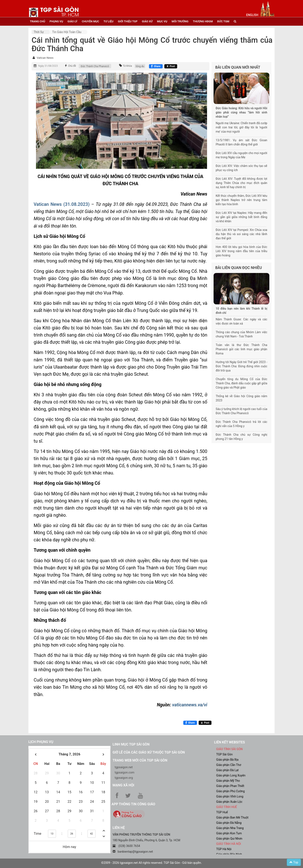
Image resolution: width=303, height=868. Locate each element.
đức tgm (223, 21)
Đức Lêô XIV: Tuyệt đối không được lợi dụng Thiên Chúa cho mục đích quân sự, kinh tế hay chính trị (241, 183)
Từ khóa (127, 66)
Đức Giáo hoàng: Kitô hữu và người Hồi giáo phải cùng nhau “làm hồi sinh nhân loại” (241, 112)
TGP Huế (222, 812)
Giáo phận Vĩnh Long (230, 796)
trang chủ (37, 21)
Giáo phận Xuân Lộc (229, 802)
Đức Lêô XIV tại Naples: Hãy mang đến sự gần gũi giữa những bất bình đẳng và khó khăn (241, 217)
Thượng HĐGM (203, 21)
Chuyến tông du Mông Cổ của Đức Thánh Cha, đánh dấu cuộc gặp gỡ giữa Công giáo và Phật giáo (241, 383)
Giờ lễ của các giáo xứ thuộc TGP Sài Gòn (149, 752)
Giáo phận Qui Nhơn (229, 839)
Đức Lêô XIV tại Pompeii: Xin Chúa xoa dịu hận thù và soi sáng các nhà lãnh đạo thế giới (241, 234)
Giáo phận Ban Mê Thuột (232, 817)
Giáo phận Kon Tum (229, 833)
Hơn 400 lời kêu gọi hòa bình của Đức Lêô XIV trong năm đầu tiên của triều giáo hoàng (241, 251)
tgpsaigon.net (124, 767)
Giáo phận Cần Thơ (229, 765)
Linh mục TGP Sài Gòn (131, 744)
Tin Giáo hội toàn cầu (67, 32)
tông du (140, 66)
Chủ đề (72, 66)
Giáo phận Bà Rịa (227, 760)
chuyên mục (90, 21)
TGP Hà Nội (224, 849)
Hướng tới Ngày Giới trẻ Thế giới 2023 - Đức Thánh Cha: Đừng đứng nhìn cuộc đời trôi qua (241, 366)
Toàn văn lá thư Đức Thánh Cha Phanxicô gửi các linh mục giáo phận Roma (241, 349)
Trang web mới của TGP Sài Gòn (140, 760)
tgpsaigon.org (124, 778)
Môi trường (180, 21)
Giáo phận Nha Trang (230, 828)
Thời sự (39, 32)
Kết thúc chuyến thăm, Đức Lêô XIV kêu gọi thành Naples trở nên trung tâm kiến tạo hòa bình (241, 200)
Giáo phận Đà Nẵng (229, 823)
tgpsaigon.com (124, 772)
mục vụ (162, 21)
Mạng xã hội (123, 785)
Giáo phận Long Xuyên (231, 775)
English (252, 15)
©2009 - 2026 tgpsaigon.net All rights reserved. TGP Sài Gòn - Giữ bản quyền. (151, 863)
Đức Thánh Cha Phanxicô (95, 66)
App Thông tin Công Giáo (133, 804)
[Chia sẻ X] (171, 66)
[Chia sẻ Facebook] (156, 66)
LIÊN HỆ (119, 828)
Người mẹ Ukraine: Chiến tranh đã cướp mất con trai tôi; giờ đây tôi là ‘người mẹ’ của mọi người (241, 127)
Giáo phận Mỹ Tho (228, 781)
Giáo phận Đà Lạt (228, 770)
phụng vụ (56, 21)
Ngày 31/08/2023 (48, 66)
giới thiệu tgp (128, 21)
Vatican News (45, 58)
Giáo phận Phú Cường (231, 791)
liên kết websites (230, 742)
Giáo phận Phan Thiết (230, 786)
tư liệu (108, 21)
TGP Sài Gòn (225, 754)
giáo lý (72, 21)
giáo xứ (147, 21)
